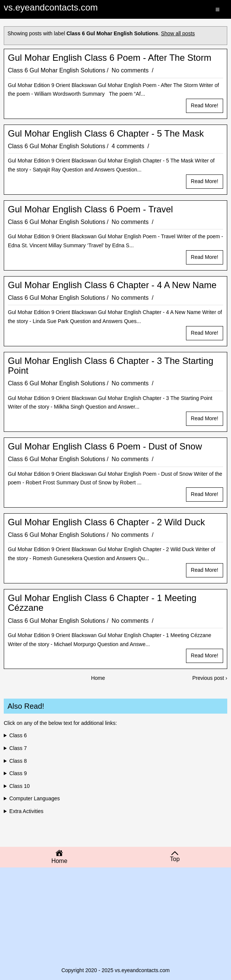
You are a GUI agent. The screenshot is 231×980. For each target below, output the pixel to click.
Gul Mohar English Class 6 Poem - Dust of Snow (105, 446)
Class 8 (18, 761)
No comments (131, 70)
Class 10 (19, 786)
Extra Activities (26, 811)
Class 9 (18, 773)
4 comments (129, 146)
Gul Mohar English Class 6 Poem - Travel (90, 209)
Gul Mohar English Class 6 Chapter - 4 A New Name (112, 285)
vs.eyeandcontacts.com (51, 7)
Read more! (205, 105)
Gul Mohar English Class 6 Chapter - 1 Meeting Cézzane (102, 603)
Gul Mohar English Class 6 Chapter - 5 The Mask (106, 134)
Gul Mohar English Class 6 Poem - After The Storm (109, 58)
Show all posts (178, 33)
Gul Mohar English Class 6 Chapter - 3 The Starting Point (111, 366)
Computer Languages (35, 798)
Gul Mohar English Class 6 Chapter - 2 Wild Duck (106, 522)
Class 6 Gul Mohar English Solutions (57, 70)
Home (98, 678)
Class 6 (18, 735)
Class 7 (18, 748)
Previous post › (210, 678)
